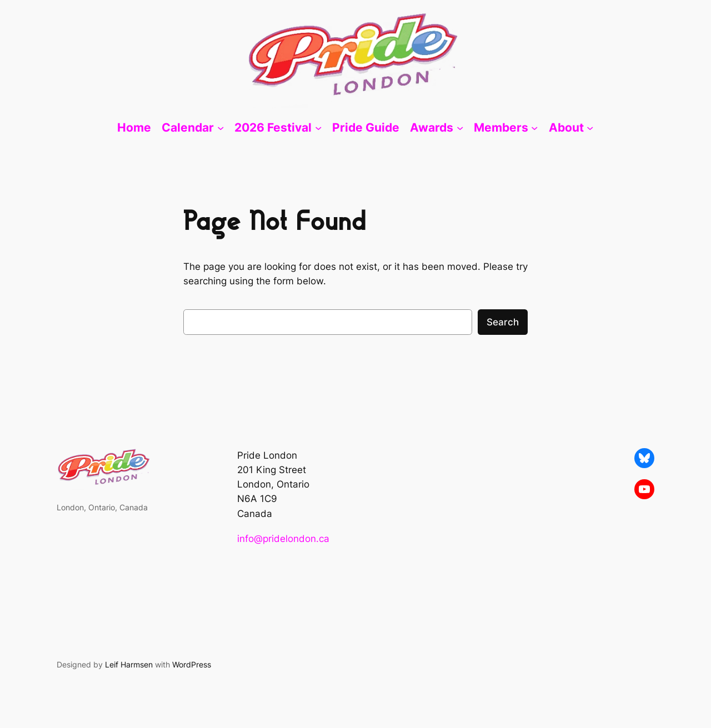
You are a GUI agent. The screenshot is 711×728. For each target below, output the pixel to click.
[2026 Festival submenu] (318, 128)
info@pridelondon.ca (283, 539)
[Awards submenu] (460, 128)
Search (503, 322)
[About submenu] (590, 128)
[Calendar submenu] (221, 128)
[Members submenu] (534, 128)
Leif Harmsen (129, 664)
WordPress (192, 664)
